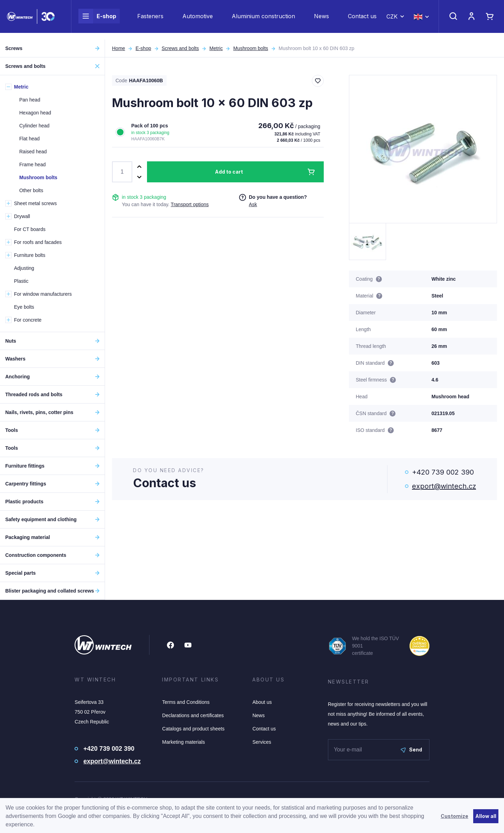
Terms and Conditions (186, 702)
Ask (253, 204)
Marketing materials (183, 742)
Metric (216, 48)
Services (262, 742)
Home (118, 48)
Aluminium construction (263, 20)
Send (411, 750)
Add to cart (229, 172)
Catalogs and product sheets (193, 729)
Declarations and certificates (193, 715)
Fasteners (150, 20)
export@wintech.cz (444, 486)
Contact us (362, 20)
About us (262, 702)
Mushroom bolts (251, 48)
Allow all (486, 816)
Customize (454, 816)
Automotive (198, 20)
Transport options (190, 204)
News (321, 20)
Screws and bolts (180, 48)
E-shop (97, 20)
